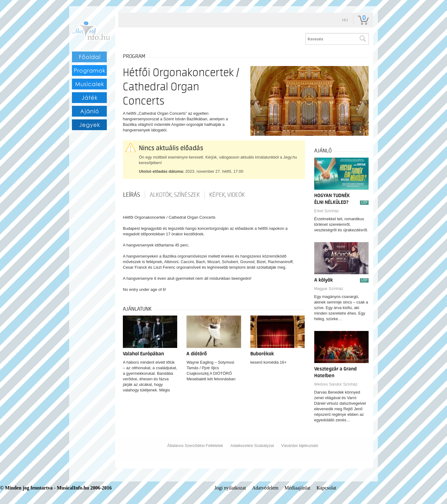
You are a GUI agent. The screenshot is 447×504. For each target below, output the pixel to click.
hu (345, 20)
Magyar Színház (329, 289)
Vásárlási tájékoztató (300, 446)
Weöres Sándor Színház (336, 384)
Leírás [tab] (132, 195)
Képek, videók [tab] (227, 195)
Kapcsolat (326, 488)
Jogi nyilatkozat (230, 488)
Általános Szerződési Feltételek (195, 446)
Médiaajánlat (298, 488)
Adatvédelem (265, 488)
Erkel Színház (327, 211)
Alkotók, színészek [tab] (175, 195)
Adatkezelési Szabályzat (252, 446)
